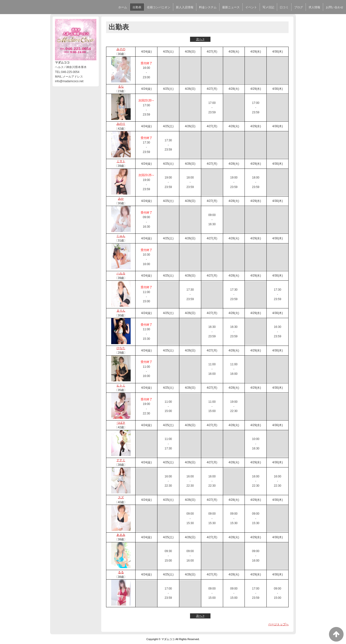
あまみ (121, 535)
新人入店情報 (185, 7)
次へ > (200, 39)
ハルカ (121, 273)
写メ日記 (268, 7)
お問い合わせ (335, 7)
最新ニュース (231, 7)
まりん (121, 311)
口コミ (284, 7)
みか (121, 199)
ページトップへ (278, 624)
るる (121, 572)
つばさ (121, 423)
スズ (121, 497)
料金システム (208, 7)
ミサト (121, 161)
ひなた (121, 348)
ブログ (299, 7)
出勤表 (137, 7)
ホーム (123, 7)
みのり (121, 124)
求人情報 (314, 7)
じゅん (121, 236)
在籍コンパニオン (159, 7)
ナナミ (121, 460)
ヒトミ (121, 385)
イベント (251, 7)
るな (121, 87)
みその (121, 49)
